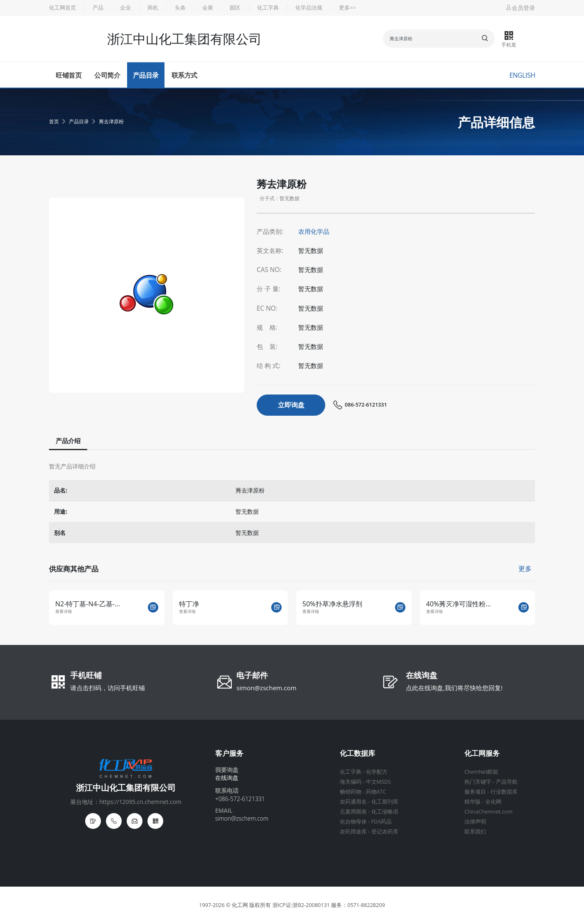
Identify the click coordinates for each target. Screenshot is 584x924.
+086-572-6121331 (240, 799)
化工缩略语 (385, 812)
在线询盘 (422, 676)
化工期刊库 (385, 802)
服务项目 (475, 792)
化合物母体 (353, 822)
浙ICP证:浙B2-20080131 (301, 905)
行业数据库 (504, 792)
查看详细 (64, 612)
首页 (54, 121)
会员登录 (520, 8)
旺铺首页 (69, 75)
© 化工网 (237, 905)
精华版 (472, 802)
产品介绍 (68, 440)
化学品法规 (309, 8)
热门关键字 (478, 782)
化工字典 (268, 8)
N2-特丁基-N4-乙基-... (88, 604)
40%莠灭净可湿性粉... (459, 604)
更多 (525, 569)
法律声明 (475, 822)
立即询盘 (291, 405)
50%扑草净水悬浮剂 (332, 604)
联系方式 (184, 75)
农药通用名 (353, 802)
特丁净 (189, 604)
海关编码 (351, 782)
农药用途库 (353, 832)
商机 (153, 8)
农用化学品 (314, 232)
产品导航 (507, 782)
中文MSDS (378, 782)
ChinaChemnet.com (488, 812)
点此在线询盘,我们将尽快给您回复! (454, 688)
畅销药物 (351, 792)
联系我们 (475, 832)
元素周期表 (353, 812)
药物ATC (376, 792)
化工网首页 (63, 8)
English (522, 75)
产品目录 (146, 75)
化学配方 (377, 772)
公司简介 (107, 75)
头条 (180, 8)
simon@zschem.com (266, 688)
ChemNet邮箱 (481, 772)
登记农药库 (385, 832)
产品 (98, 8)
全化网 (493, 802)
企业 (125, 8)
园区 (235, 8)
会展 (208, 8)
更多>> (347, 8)
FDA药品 (382, 822)
